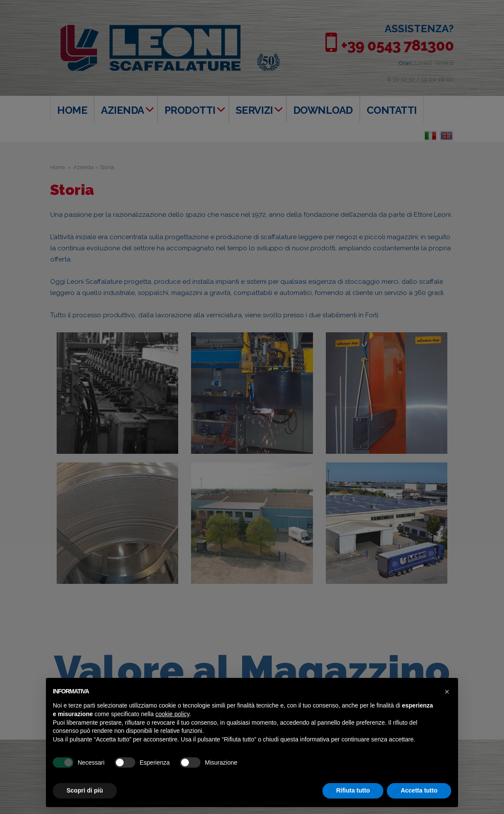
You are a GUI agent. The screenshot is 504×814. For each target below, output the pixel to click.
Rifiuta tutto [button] (353, 790)
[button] (447, 692)
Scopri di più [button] (85, 790)
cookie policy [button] (172, 714)
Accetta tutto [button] (419, 790)
